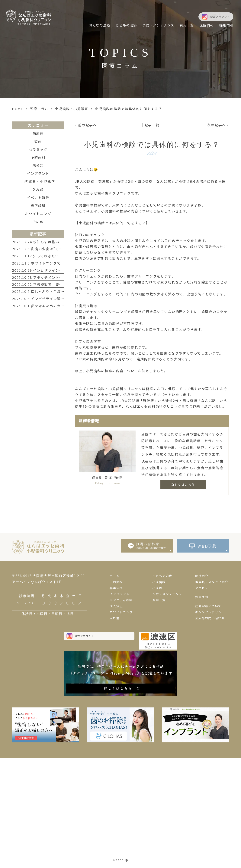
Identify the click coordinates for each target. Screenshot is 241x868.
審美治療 (116, 588)
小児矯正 (159, 588)
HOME (18, 109)
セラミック (38, 149)
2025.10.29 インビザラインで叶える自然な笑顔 (52, 270)
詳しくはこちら (183, 484)
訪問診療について (208, 606)
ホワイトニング (38, 214)
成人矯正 (116, 606)
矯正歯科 (38, 205)
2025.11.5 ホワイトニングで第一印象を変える (51, 263)
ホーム (115, 576)
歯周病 (38, 133)
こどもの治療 (162, 576)
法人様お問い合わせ (210, 618)
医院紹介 (202, 576)
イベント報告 (38, 197)
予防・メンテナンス (167, 594)
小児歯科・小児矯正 (72, 109)
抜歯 (38, 141)
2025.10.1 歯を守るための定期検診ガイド (48, 306)
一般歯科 (116, 582)
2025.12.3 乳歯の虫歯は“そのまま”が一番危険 (51, 249)
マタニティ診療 (121, 600)
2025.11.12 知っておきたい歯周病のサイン (48, 256)
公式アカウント (220, 17)
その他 (38, 222)
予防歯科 (38, 157)
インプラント (38, 173)
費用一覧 (159, 600)
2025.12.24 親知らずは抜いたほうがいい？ (49, 242)
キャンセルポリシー (210, 612)
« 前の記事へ (86, 125)
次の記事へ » (218, 125)
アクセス (202, 588)
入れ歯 (38, 190)
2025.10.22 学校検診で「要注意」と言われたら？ (54, 284)
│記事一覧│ (152, 125)
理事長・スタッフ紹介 (212, 582)
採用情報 (202, 597)
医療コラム (39, 109)
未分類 (38, 165)
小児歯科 (159, 582)
